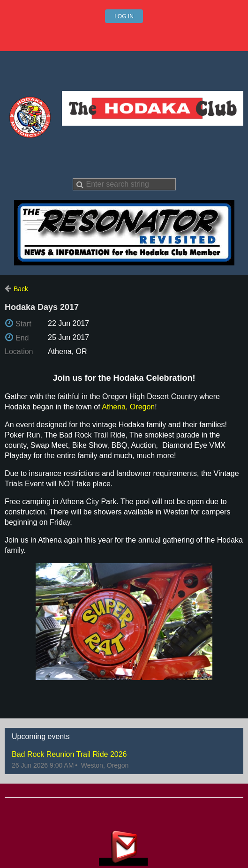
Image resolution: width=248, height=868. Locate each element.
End (22, 338)
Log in (124, 16)
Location (19, 351)
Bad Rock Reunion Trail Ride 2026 (69, 754)
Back (21, 289)
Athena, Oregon (128, 407)
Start (23, 324)
